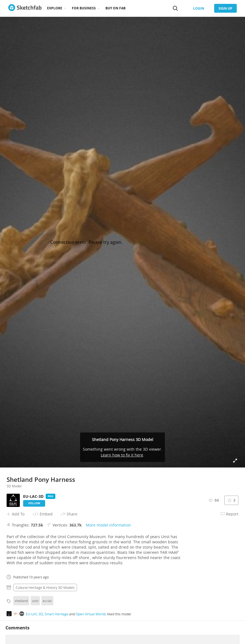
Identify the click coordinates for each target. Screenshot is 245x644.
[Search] (175, 8)
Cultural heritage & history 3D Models (45, 587)
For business (84, 8)
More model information (108, 525)
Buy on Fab (115, 8)
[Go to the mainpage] (25, 8)
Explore (55, 8)
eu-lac (47, 601)
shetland (21, 601)
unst (35, 601)
